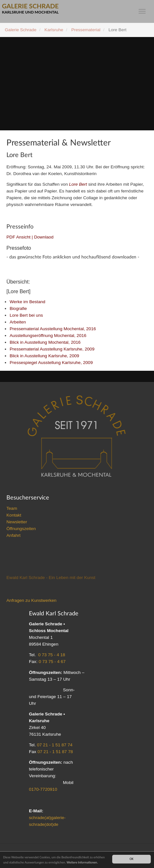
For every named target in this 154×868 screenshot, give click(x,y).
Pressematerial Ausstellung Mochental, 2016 (53, 329)
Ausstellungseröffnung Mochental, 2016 (48, 336)
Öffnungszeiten (21, 529)
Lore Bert (78, 184)
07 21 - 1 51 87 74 (55, 745)
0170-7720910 (43, 790)
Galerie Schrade (21, 30)
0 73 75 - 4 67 (52, 662)
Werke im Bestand (27, 302)
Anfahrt (14, 536)
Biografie (18, 309)
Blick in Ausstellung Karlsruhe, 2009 (44, 356)
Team (12, 509)
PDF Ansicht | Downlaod (30, 237)
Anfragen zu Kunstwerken (32, 601)
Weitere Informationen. (82, 862)
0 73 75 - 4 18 (52, 655)
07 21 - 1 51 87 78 (55, 752)
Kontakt (14, 515)
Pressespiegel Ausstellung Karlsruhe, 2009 (51, 363)
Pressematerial (86, 30)
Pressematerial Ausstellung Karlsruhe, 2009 (52, 349)
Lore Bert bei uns (26, 316)
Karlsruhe (54, 30)
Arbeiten (18, 322)
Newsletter (17, 522)
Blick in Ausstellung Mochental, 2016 (45, 343)
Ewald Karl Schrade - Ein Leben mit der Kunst (51, 578)
